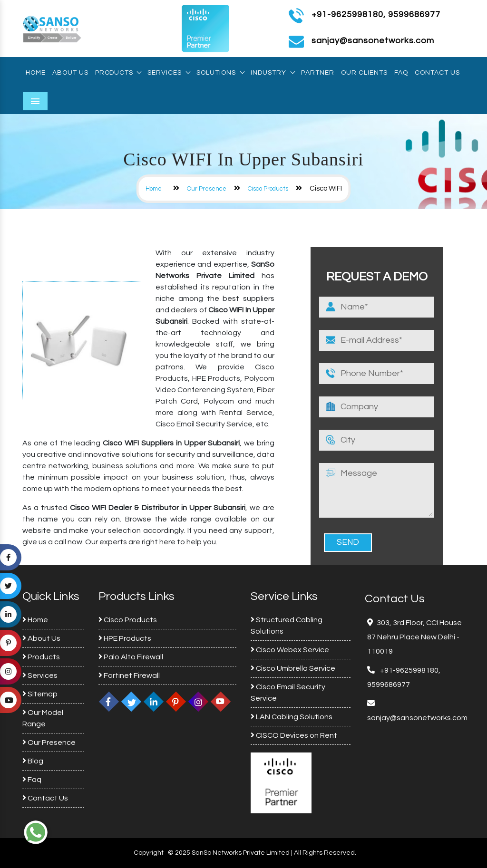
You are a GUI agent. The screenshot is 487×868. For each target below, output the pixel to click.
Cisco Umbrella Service (293, 668)
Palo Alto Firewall (131, 657)
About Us (70, 73)
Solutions (220, 73)
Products (118, 73)
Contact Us (437, 73)
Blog (33, 761)
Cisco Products (268, 189)
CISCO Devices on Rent (294, 735)
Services (169, 73)
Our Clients (364, 73)
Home (36, 73)
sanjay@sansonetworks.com (417, 718)
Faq (401, 73)
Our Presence (207, 189)
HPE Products (125, 638)
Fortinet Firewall (129, 675)
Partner (318, 73)
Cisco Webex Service (290, 650)
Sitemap (40, 694)
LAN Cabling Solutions (292, 717)
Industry (273, 73)
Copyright (149, 853)
